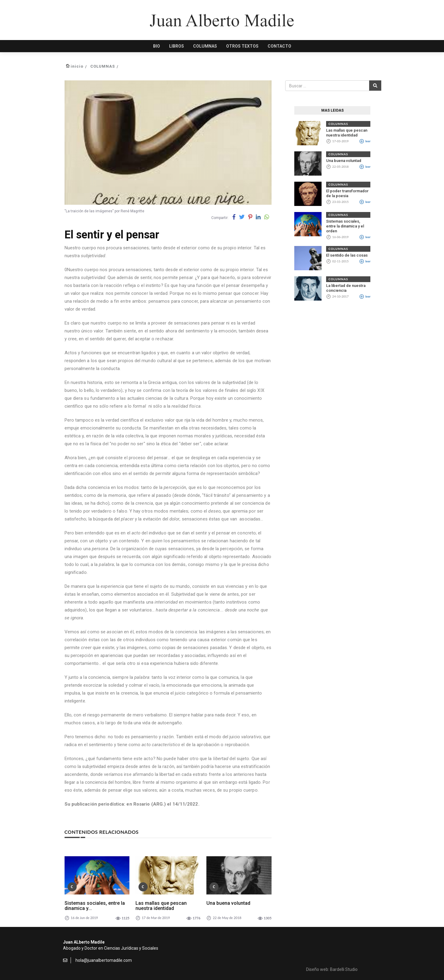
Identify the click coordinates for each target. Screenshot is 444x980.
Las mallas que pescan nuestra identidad (161, 906)
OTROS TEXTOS (242, 46)
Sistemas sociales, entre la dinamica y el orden (345, 226)
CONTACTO (279, 46)
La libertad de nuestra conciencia (346, 288)
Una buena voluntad (228, 903)
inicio (77, 66)
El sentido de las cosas (347, 255)
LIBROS (177, 46)
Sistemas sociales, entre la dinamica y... (95, 906)
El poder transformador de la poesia (347, 193)
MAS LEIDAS (332, 110)
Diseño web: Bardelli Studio (332, 969)
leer (365, 141)
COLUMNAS (205, 46)
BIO (157, 46)
